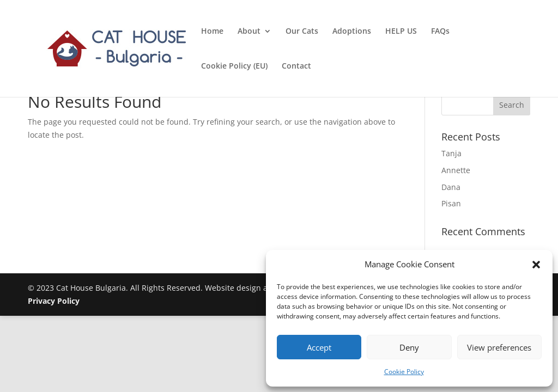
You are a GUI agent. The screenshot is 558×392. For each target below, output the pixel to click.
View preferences (499, 347)
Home (212, 32)
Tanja (451, 153)
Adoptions (352, 32)
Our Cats (302, 32)
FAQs (440, 32)
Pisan (451, 203)
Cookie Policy (404, 372)
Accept (319, 347)
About (249, 32)
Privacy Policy (54, 301)
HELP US (401, 32)
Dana (451, 187)
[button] (536, 265)
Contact (296, 66)
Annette (456, 170)
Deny (409, 347)
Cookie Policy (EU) (234, 66)
